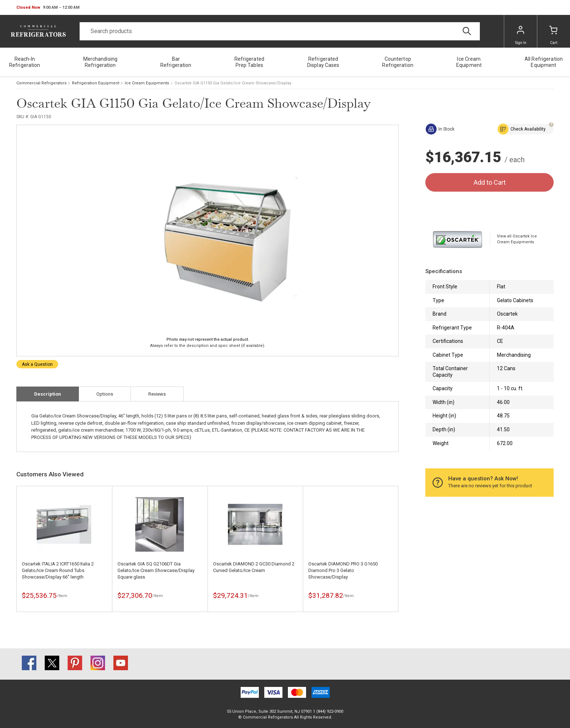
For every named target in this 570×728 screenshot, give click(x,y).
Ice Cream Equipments (147, 83)
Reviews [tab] (157, 394)
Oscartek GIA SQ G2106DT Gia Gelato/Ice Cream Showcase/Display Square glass (156, 570)
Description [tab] (48, 394)
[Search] (280, 31)
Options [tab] (105, 394)
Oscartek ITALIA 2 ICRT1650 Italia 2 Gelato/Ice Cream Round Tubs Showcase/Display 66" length (58, 570)
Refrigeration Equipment (96, 83)
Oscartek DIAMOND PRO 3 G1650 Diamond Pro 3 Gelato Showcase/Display (343, 570)
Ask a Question (37, 364)
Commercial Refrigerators (41, 83)
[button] (48, 8)
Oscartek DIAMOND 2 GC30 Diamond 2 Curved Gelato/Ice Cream (254, 567)
